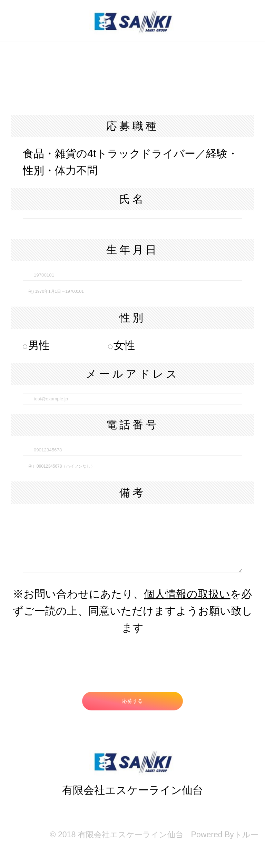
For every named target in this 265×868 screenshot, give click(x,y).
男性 (36, 345)
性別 (132, 318)
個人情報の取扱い (187, 594)
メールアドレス (132, 374)
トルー (246, 835)
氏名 (132, 199)
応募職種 (132, 126)
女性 (121, 345)
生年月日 (132, 250)
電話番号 (132, 425)
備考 (132, 493)
